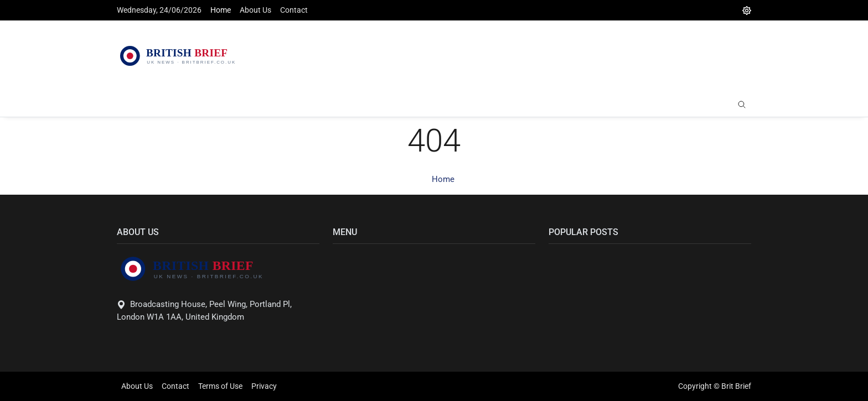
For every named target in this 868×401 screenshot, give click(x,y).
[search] (742, 105)
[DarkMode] (747, 10)
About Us (255, 10)
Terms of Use (220, 386)
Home (221, 10)
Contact (294, 10)
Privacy (264, 386)
